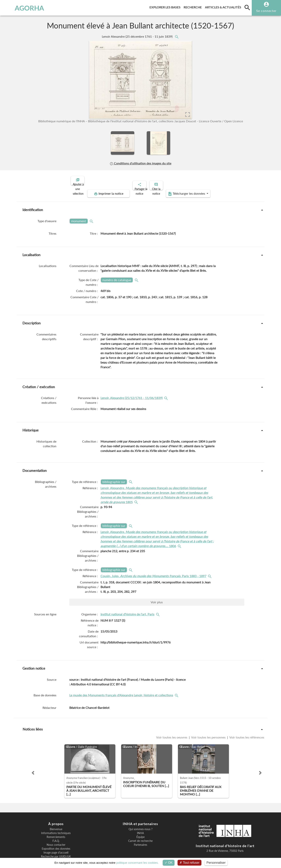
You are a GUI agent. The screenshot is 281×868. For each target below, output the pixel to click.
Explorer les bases (166, 7)
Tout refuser (189, 863)
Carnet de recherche (140, 827)
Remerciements (56, 824)
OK (169, 863)
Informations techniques (56, 820)
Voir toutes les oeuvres (172, 724)
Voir (157, 589)
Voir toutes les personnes (208, 724)
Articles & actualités (224, 7)
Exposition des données (56, 835)
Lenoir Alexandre (138, 36)
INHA (140, 820)
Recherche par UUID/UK (56, 843)
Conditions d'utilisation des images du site (140, 163)
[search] (247, 7)
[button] (33, 759)
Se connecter (266, 11)
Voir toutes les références (246, 724)
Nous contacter (56, 831)
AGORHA (23, 8)
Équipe (140, 824)
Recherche (193, 7)
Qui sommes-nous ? (140, 816)
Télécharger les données (230, 180)
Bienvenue (56, 816)
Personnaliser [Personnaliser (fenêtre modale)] (216, 863)
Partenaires (140, 831)
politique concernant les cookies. (137, 863)
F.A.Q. (56, 827)
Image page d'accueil (56, 839)
